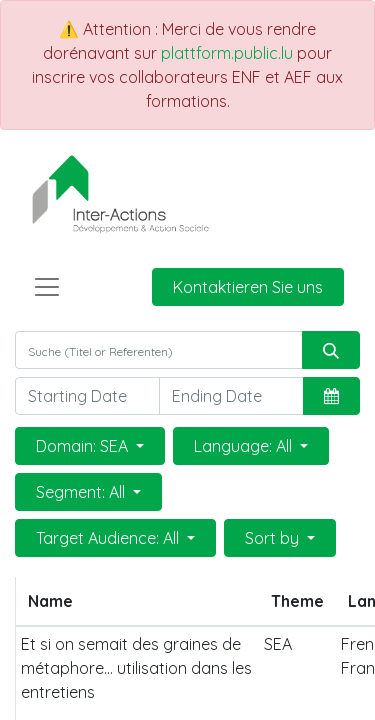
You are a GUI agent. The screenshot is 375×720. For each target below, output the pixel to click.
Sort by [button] (274, 538)
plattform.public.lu (227, 53)
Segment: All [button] (82, 492)
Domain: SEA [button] (84, 446)
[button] (331, 396)
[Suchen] (331, 350)
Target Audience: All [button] (109, 538)
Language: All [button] (245, 446)
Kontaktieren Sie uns (248, 287)
